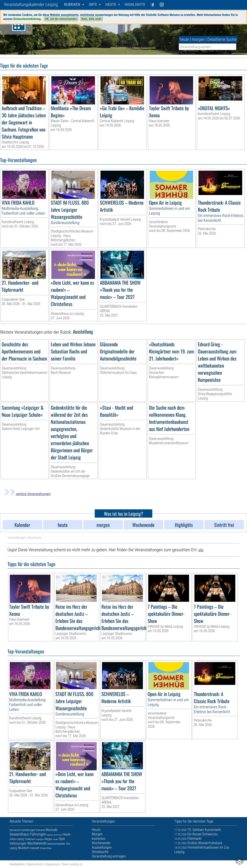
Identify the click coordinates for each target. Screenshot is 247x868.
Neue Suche (35, 538)
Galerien (50, 835)
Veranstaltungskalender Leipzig (31, 5)
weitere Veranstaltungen (27, 494)
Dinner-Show (46, 848)
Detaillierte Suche (222, 39)
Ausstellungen (28, 830)
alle (201, 550)
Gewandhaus (19, 834)
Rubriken (72, 5)
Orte (93, 5)
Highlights (135, 5)
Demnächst (15, 830)
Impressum (52, 864)
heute (184, 39)
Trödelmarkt (30, 839)
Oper (62, 839)
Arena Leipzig (17, 839)
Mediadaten (17, 864)
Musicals (52, 830)
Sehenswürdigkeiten (56, 844)
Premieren (40, 830)
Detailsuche (100, 852)
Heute (66, 834)
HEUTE (111, 5)
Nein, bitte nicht (91, 19)
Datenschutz (35, 864)
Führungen (38, 834)
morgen (198, 39)
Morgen (48, 839)
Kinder (56, 839)
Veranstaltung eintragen (109, 856)
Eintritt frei (58, 835)
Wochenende (37, 843)
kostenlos (99, 839)
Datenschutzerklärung (27, 19)
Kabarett (35, 848)
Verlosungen (18, 843)
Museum (24, 848)
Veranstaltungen (16, 538)
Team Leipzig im (72, 864)
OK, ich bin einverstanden (61, 19)
